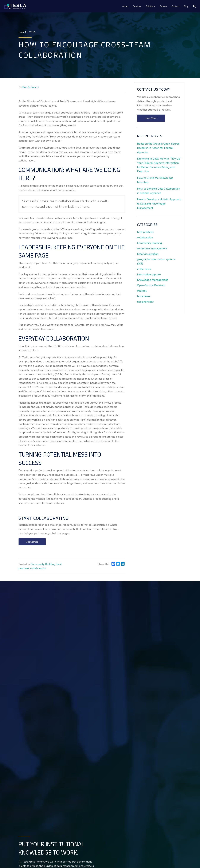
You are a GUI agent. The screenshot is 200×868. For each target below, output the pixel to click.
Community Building (43, 564)
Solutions (150, 6)
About (125, 6)
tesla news (144, 296)
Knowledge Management (152, 280)
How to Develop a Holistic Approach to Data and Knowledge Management (159, 204)
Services (137, 6)
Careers (163, 6)
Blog (186, 6)
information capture (149, 275)
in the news (144, 269)
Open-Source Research (151, 285)
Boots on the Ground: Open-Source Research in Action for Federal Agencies (158, 148)
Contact (176, 6)
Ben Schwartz (31, 87)
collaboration (38, 568)
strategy (142, 291)
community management (152, 248)
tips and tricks (145, 302)
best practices (145, 232)
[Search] (193, 6)
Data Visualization (148, 254)
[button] (32, 542)
